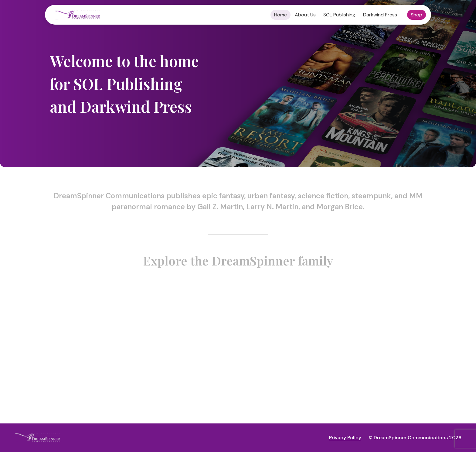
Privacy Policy (345, 438)
